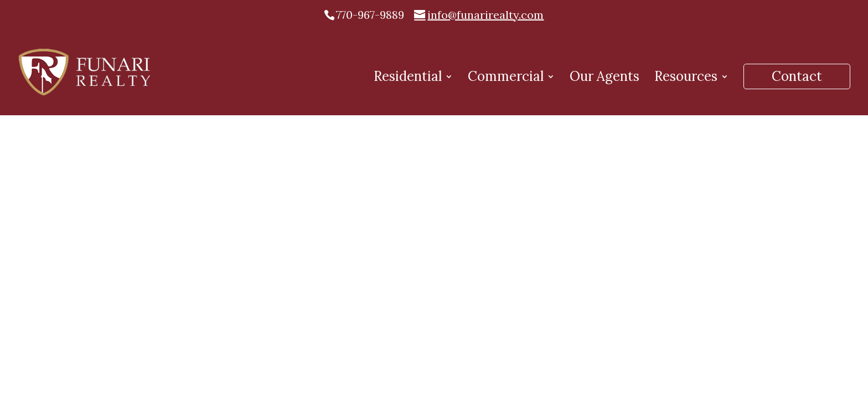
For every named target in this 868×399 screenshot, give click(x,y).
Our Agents (604, 79)
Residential (408, 79)
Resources (686, 79)
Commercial (506, 79)
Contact (797, 76)
